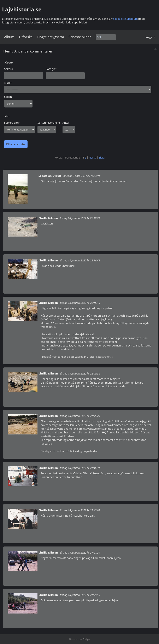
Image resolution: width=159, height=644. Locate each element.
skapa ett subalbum (125, 19)
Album (9, 37)
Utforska (26, 37)
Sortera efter (12, 123)
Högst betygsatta (51, 37)
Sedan (8, 97)
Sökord (9, 69)
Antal (66, 123)
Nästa (92, 157)
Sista (102, 157)
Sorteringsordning (49, 123)
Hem (7, 51)
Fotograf (51, 69)
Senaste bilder (80, 37)
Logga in (150, 37)
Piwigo (86, 639)
